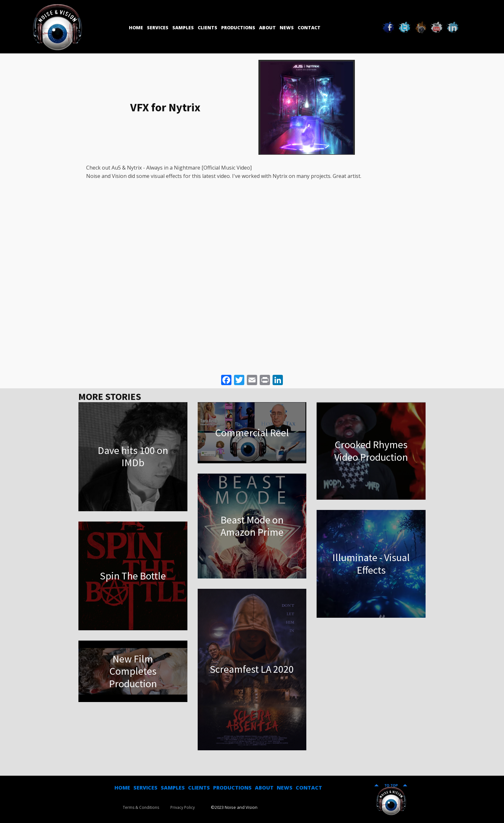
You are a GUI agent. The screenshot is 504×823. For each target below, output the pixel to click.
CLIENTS (199, 788)
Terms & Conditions (141, 807)
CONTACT (309, 788)
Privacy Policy (183, 807)
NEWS (285, 788)
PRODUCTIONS (232, 788)
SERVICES (145, 788)
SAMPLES (173, 788)
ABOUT (264, 788)
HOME (122, 788)
